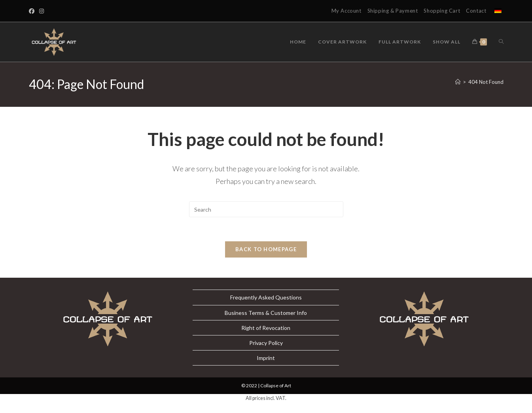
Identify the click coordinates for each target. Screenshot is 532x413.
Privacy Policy (266, 343)
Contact (476, 11)
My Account (346, 11)
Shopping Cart (442, 11)
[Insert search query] (266, 209)
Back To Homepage (266, 249)
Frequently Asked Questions (266, 297)
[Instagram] (42, 11)
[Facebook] (33, 11)
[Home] (458, 82)
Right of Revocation (266, 328)
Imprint (266, 358)
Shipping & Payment (393, 11)
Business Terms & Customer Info (266, 313)
